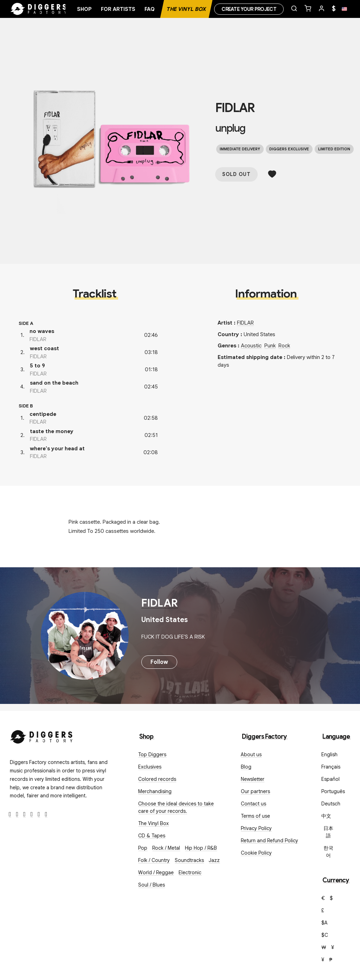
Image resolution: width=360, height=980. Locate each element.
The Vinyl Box (186, 9)
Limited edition (334, 149)
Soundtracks (189, 860)
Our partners (255, 791)
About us (251, 754)
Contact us (253, 804)
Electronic (190, 873)
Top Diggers (152, 754)
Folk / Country (154, 860)
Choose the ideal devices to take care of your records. (176, 807)
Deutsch (331, 804)
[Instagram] (24, 814)
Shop (84, 9)
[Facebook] (10, 814)
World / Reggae (156, 873)
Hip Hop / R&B (201, 848)
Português (333, 791)
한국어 (328, 852)
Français (331, 767)
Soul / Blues (152, 885)
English (329, 754)
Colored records (157, 779)
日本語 (328, 832)
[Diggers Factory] (41, 735)
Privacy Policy (256, 828)
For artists (118, 9)
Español (330, 779)
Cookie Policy (256, 853)
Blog (246, 767)
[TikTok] (46, 814)
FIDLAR (235, 108)
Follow (159, 662)
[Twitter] (17, 814)
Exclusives (150, 767)
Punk (270, 346)
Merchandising (155, 791)
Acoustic (251, 346)
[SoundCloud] (39, 814)
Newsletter (253, 779)
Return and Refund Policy (269, 841)
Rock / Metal (166, 848)
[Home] (39, 9)
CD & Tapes (152, 836)
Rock (284, 346)
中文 (326, 816)
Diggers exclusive (289, 149)
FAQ (150, 9)
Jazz (214, 860)
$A (324, 923)
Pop (143, 848)
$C (325, 935)
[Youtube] (32, 814)
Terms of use (255, 816)
